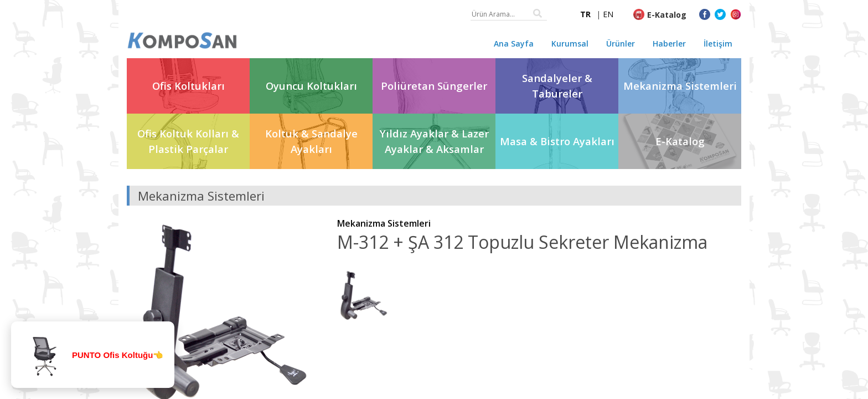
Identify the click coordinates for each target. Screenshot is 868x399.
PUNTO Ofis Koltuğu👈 (118, 355)
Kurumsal (570, 44)
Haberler (669, 44)
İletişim (718, 44)
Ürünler (621, 44)
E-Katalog (667, 15)
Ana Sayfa (514, 44)
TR (585, 14)
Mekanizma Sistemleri (384, 223)
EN (608, 14)
